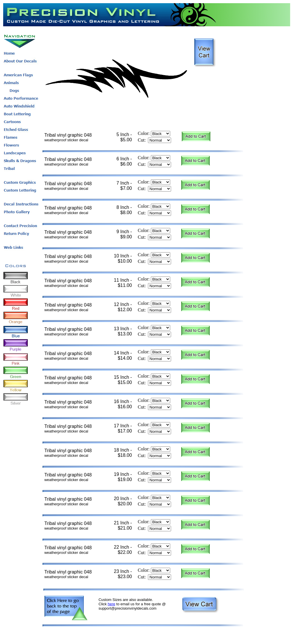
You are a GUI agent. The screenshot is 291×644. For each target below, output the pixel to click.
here (112, 604)
